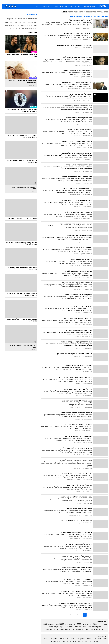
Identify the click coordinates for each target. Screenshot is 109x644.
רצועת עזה (23, 29)
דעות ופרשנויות (46, 7)
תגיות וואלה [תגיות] (30, 15)
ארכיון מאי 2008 (53, 627)
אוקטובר (62, 12)
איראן (28, 19)
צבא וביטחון (85, 7)
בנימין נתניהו (7, 19)
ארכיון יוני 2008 (66, 627)
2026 (103, 639)
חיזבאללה (16, 22)
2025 (97, 639)
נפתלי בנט (9, 25)
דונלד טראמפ (30, 22)
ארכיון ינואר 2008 (50, 629)
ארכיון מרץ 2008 (80, 629)
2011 (78, 641)
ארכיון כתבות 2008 (74, 12)
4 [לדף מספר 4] (62, 615)
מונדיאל (76, 2)
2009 (67, 641)
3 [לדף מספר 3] (69, 615)
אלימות (23, 19)
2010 (72, 641)
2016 (49, 639)
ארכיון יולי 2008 (78, 627)
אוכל (52, 2)
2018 (60, 639)
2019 (65, 639)
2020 (70, 639)
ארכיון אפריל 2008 (94, 629)
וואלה (104, 12)
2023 (87, 639)
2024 (92, 639)
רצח (18, 28)
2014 (94, 641)
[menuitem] (82, 3)
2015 (44, 639)
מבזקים (93, 7)
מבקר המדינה (31, 25)
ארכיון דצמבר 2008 (98, 624)
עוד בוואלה (36, 7)
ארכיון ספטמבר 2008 (49, 624)
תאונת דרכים (12, 29)
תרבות (69, 2)
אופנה (25, 2)
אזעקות (32, 19)
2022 (81, 639)
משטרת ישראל (18, 25)
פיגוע (4, 25)
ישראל (10, 22)
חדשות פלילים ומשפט (92, 12)
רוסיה (29, 28)
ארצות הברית (16, 19)
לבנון (5, 22)
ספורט (83, 2)
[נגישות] (3, 3)
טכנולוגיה (32, 2)
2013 (88, 641)
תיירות (39, 2)
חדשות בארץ (76, 7)
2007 (56, 641)
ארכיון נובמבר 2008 (82, 624)
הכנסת (23, 22)
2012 (83, 641)
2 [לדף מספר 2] (76, 615)
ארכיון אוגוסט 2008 (92, 627)
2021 (76, 639)
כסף (57, 2)
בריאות (46, 2)
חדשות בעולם (57, 7)
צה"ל (33, 28)
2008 (62, 641)
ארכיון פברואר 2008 (65, 629)
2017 (54, 639)
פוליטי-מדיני (66, 7)
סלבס (63, 2)
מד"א (25, 25)
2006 (51, 641)
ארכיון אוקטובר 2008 (66, 624)
